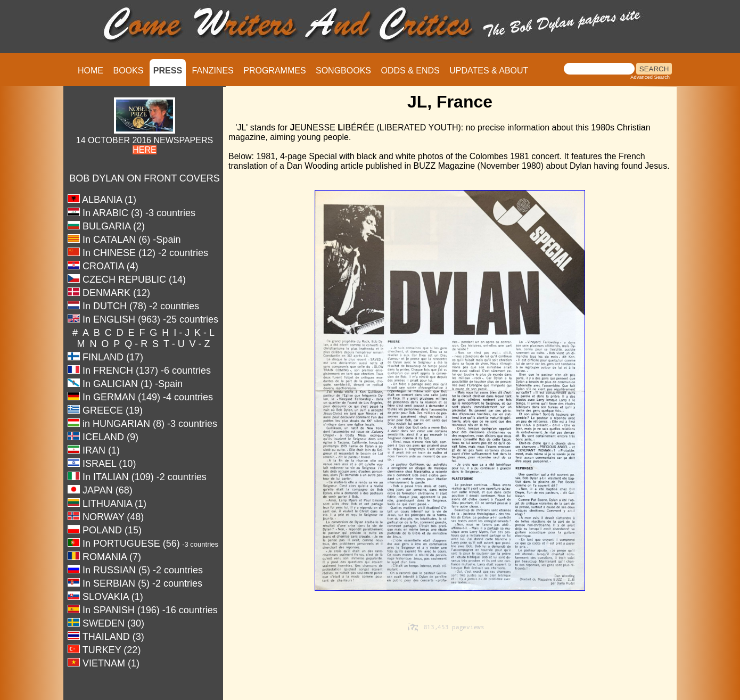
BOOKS (128, 71)
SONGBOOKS (343, 71)
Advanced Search (650, 77)
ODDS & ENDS (410, 71)
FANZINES (213, 71)
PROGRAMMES (274, 71)
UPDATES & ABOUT (489, 71)
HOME (91, 71)
